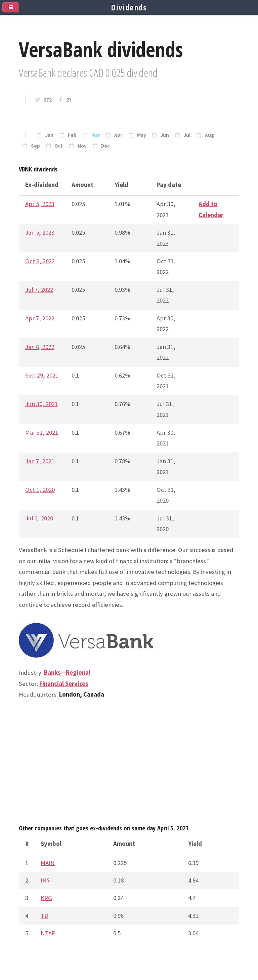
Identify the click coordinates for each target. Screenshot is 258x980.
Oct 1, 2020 (40, 490)
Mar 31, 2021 (42, 433)
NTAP (48, 933)
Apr (118, 135)
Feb (72, 135)
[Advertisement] (129, 765)
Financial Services (64, 684)
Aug (209, 135)
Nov (82, 146)
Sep (35, 146)
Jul (187, 135)
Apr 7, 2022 (40, 318)
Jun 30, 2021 (41, 404)
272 (48, 100)
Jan (49, 135)
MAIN (48, 863)
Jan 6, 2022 (40, 347)
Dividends (129, 7)
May (142, 135)
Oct (59, 146)
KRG (46, 898)
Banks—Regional (67, 673)
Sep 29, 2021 (42, 375)
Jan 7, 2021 (40, 461)
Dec (105, 146)
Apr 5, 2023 (40, 204)
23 (69, 100)
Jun (165, 135)
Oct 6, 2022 (40, 261)
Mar (96, 135)
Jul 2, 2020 (39, 518)
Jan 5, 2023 (40, 232)
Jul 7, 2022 (39, 290)
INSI (46, 880)
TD (45, 916)
